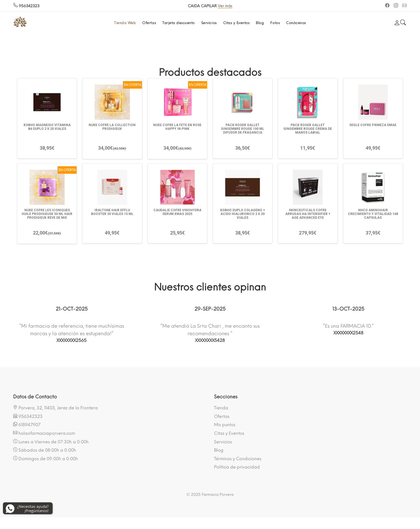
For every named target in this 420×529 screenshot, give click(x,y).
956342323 (26, 6)
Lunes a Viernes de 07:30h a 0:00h (51, 442)
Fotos (275, 23)
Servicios (209, 23)
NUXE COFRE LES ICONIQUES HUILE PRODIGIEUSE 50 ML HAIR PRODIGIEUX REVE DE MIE (47, 214)
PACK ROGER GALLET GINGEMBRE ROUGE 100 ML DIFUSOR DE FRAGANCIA (243, 129)
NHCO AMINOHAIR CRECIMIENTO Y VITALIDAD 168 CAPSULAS (373, 214)
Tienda (221, 408)
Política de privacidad (237, 467)
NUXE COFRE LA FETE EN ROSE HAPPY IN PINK (177, 127)
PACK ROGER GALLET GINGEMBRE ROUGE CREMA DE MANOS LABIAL (308, 129)
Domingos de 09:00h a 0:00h (46, 459)
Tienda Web (125, 23)
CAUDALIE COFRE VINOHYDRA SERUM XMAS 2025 (177, 212)
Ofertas (149, 23)
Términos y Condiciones (238, 459)
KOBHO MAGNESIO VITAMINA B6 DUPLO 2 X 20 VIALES (47, 127)
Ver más (225, 6)
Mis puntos (225, 425)
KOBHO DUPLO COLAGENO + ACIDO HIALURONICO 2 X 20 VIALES (243, 214)
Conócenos (296, 23)
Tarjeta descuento (179, 23)
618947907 (27, 425)
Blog (260, 23)
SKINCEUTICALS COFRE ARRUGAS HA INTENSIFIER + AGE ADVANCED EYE (308, 214)
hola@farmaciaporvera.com (44, 433)
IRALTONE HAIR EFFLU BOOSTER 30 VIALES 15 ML (112, 212)
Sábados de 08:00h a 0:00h (45, 450)
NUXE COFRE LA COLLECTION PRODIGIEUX (112, 127)
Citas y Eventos (236, 23)
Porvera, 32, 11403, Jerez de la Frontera (55, 408)
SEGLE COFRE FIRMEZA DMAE (373, 125)
